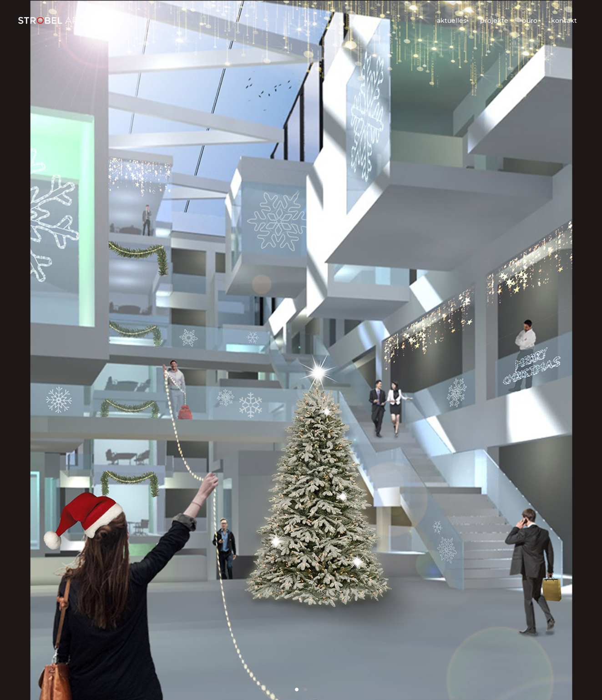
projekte (494, 20)
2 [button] (306, 689)
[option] (301, 350)
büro (530, 20)
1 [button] (297, 689)
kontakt (564, 20)
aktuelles (452, 20)
